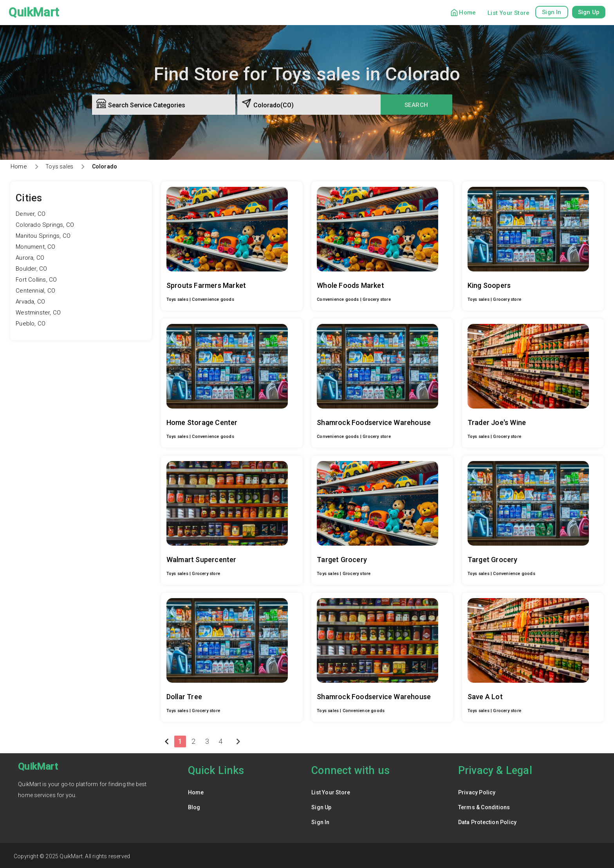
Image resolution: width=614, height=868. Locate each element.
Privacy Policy (477, 791)
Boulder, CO (31, 269)
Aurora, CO (30, 258)
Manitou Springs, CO (43, 236)
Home (467, 13)
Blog (194, 806)
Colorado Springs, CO (45, 225)
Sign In (320, 821)
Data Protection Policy (487, 821)
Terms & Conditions (484, 806)
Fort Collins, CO (36, 280)
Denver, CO (31, 214)
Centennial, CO (35, 291)
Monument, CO (35, 247)
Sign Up (321, 806)
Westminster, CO (38, 313)
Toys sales (59, 166)
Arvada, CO (30, 302)
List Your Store (508, 13)
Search (416, 105)
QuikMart (34, 12)
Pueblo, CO (31, 324)
